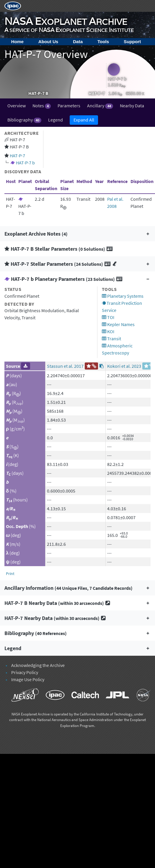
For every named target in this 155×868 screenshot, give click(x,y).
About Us (48, 42)
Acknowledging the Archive (38, 665)
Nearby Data (132, 106)
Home (17, 42)
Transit (111, 339)
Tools (103, 42)
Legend (56, 120)
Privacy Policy (25, 672)
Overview (17, 106)
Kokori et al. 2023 (124, 366)
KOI (108, 331)
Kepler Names (118, 324)
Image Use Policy (28, 679)
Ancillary (100, 106)
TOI (108, 317)
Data (78, 42)
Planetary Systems (123, 296)
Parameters (69, 106)
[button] (77, 234)
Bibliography (24, 120)
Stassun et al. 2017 (65, 366)
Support (132, 42)
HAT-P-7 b (25, 163)
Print (10, 574)
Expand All (84, 120)
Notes (42, 106)
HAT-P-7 (17, 156)
